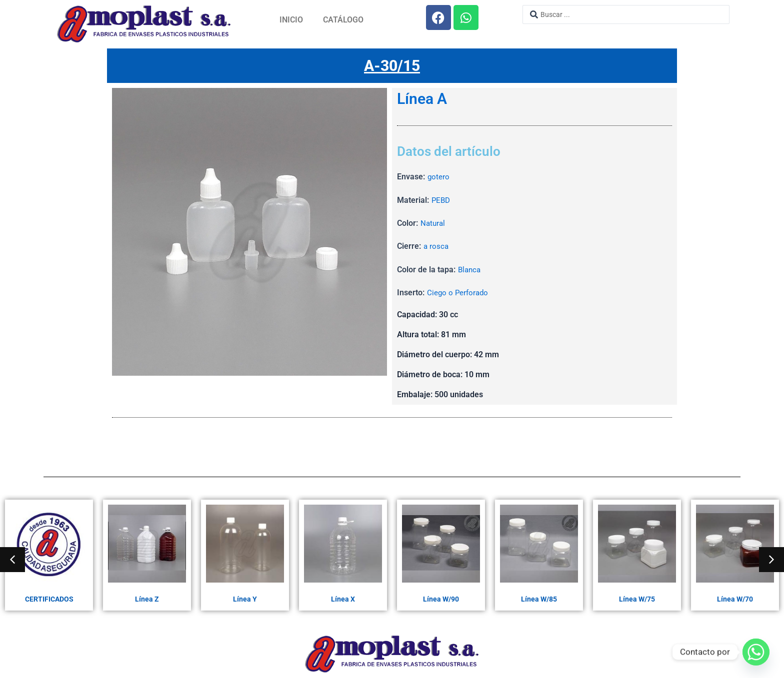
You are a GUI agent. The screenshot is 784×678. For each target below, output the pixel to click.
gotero (439, 177)
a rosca (436, 247)
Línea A (422, 99)
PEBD (441, 201)
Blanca (470, 270)
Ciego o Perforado (459, 293)
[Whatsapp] (756, 652)
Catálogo (343, 20)
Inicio (291, 20)
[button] (12, 560)
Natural (433, 224)
